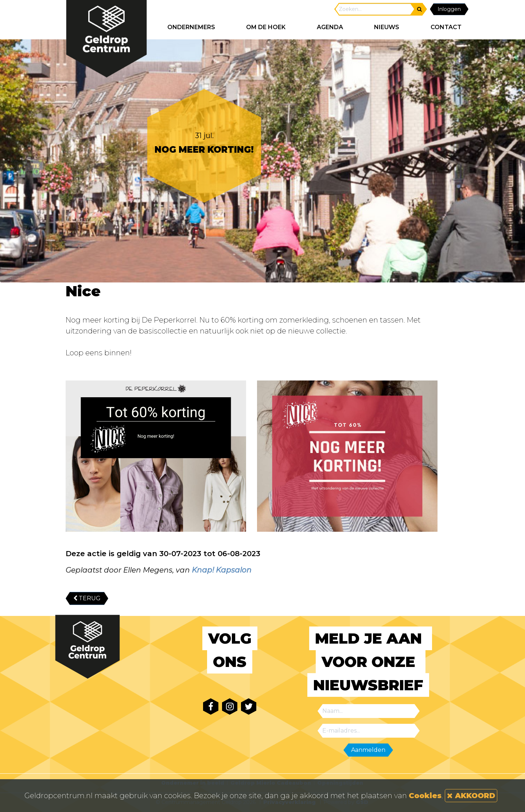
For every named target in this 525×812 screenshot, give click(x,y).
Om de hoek (266, 27)
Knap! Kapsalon (222, 570)
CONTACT (446, 27)
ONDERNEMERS (191, 27)
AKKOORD (471, 796)
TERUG (87, 598)
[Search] (375, 9)
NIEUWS (387, 27)
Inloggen (449, 9)
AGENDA (330, 27)
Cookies (425, 796)
